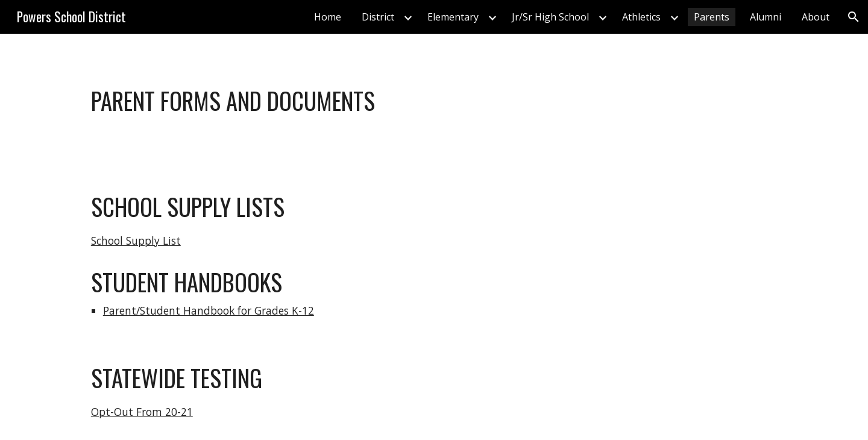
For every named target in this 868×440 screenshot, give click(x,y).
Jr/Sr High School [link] (550, 17)
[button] (854, 17)
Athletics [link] (641, 17)
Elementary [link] (453, 17)
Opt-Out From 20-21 (142, 412)
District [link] (378, 17)
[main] (434, 101)
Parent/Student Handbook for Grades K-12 (209, 310)
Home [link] (328, 17)
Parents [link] (712, 17)
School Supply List (136, 240)
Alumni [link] (766, 17)
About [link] (816, 17)
